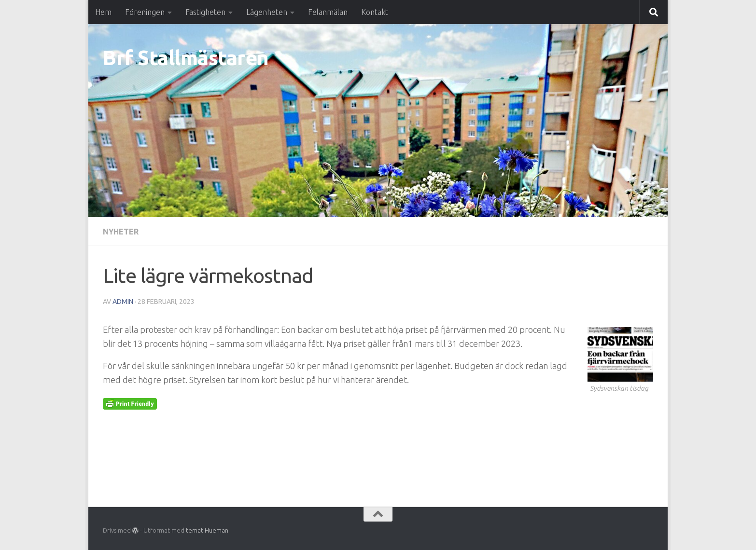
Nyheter (121, 232)
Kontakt (375, 12)
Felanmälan (328, 12)
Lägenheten (267, 12)
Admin (123, 302)
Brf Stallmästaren (186, 58)
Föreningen (145, 12)
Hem (103, 12)
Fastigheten (205, 12)
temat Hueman (207, 530)
